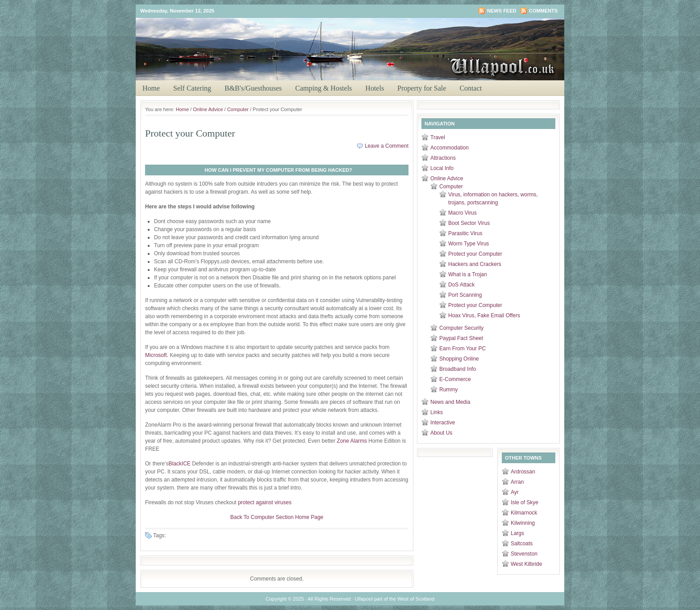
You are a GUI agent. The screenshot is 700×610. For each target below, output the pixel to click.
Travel (438, 137)
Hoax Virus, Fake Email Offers (484, 315)
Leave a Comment (387, 146)
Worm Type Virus (469, 244)
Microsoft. (157, 355)
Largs (517, 533)
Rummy (448, 390)
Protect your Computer (475, 254)
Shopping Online (459, 359)
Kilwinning (523, 523)
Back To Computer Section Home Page (277, 517)
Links (437, 412)
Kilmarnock (524, 513)
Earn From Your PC (462, 349)
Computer (238, 109)
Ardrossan (523, 472)
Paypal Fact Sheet (461, 338)
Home (151, 88)
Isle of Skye (525, 502)
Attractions (443, 158)
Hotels (375, 88)
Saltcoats (522, 544)
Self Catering (192, 88)
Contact (471, 88)
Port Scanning (465, 295)
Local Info (442, 168)
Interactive (443, 423)
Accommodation (450, 148)
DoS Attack (461, 285)
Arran (517, 482)
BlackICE (179, 464)
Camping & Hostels (323, 88)
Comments (543, 11)
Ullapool (354, 34)
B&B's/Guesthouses (253, 88)
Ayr (515, 492)
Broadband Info (458, 369)
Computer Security (461, 328)
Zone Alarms (352, 441)
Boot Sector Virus (469, 223)
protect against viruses (265, 502)
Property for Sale (422, 88)
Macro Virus (462, 213)
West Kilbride (526, 564)
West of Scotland (416, 599)
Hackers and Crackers (475, 264)
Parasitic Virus (465, 233)
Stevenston (524, 554)
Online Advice (208, 109)
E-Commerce (455, 379)
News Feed (502, 11)
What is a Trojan (468, 274)
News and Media (450, 402)
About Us (441, 433)
